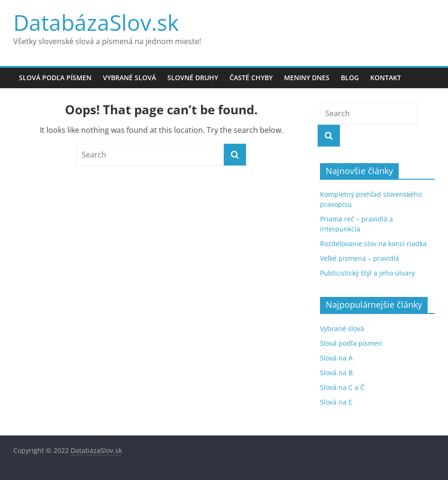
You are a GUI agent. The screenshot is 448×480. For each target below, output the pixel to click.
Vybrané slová (129, 78)
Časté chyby (251, 78)
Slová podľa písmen (55, 78)
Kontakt (386, 78)
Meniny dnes (307, 78)
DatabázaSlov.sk (96, 22)
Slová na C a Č (342, 387)
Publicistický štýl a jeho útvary (367, 273)
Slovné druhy (193, 78)
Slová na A (336, 358)
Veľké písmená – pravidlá (360, 258)
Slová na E (336, 402)
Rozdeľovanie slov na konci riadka (373, 244)
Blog (350, 78)
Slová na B (336, 373)
